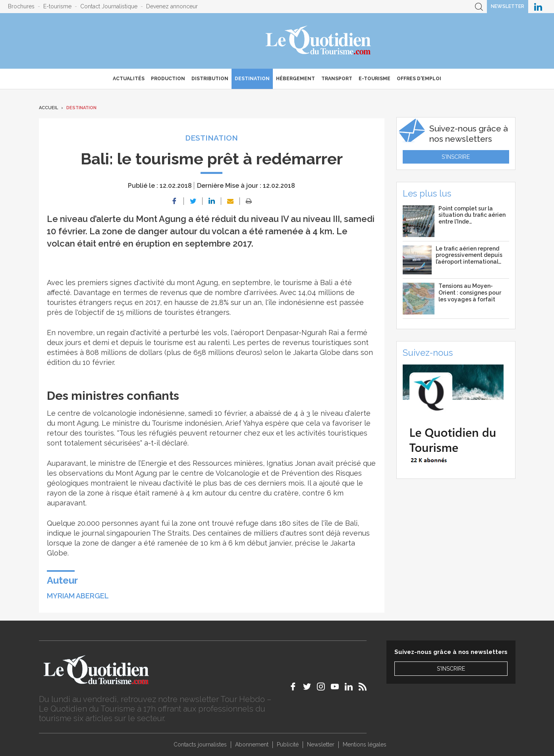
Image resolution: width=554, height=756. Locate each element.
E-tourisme (57, 6)
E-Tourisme (374, 79)
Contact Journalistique (109, 6)
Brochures (21, 6)
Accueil (48, 108)
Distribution (210, 79)
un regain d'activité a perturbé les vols (162, 333)
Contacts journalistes (200, 744)
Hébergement (295, 79)
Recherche (479, 7)
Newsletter (508, 6)
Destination (252, 79)
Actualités (129, 79)
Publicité (288, 744)
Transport (337, 79)
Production (168, 79)
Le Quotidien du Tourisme (319, 41)
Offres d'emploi (419, 79)
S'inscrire (456, 157)
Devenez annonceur (172, 6)
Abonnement (252, 744)
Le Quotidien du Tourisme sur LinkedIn (538, 7)
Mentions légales (365, 744)
